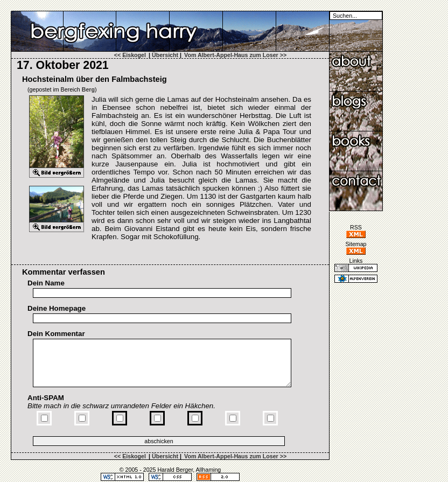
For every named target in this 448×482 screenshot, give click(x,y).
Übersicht (165, 55)
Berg (88, 89)
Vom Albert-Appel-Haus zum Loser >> (235, 55)
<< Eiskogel (130, 55)
